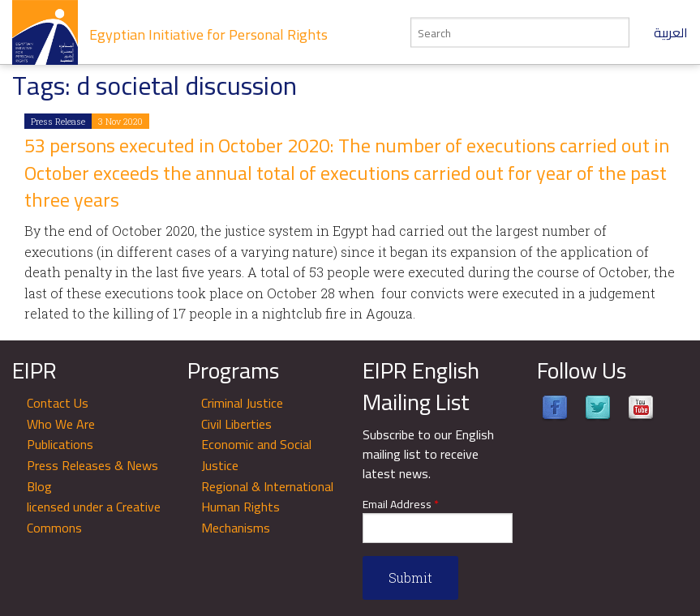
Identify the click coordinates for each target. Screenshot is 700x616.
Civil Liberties (236, 424)
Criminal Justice (242, 403)
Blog (39, 486)
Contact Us (58, 403)
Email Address (401, 505)
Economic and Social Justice (256, 455)
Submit (410, 577)
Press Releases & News (92, 465)
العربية (671, 32)
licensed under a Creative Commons (94, 517)
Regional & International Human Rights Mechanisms (267, 507)
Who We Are (61, 424)
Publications (60, 444)
